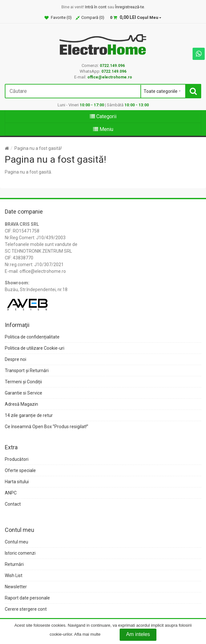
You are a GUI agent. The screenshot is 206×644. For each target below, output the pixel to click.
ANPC (11, 493)
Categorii (103, 116)
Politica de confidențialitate (32, 337)
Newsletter (16, 587)
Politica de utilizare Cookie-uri (35, 348)
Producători (17, 459)
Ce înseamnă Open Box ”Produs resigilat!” (47, 427)
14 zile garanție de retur (29, 415)
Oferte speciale (20, 470)
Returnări (14, 564)
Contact (13, 504)
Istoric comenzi (20, 553)
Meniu (103, 129)
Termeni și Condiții (23, 382)
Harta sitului (17, 482)
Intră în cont (96, 7)
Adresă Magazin (21, 404)
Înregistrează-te (130, 7)
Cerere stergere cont (26, 609)
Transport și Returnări (27, 371)
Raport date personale (27, 598)
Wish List (14, 575)
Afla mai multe (87, 635)
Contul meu (16, 542)
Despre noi (16, 359)
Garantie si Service (24, 393)
